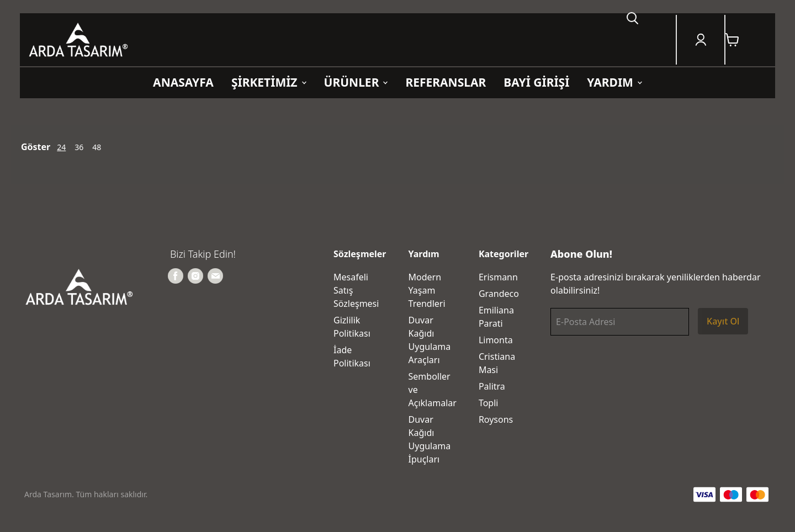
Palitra (492, 386)
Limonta (496, 340)
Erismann (498, 277)
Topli (489, 403)
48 (97, 147)
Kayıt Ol (723, 321)
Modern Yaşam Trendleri (427, 290)
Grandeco (499, 294)
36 (79, 147)
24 (61, 147)
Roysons (496, 419)
